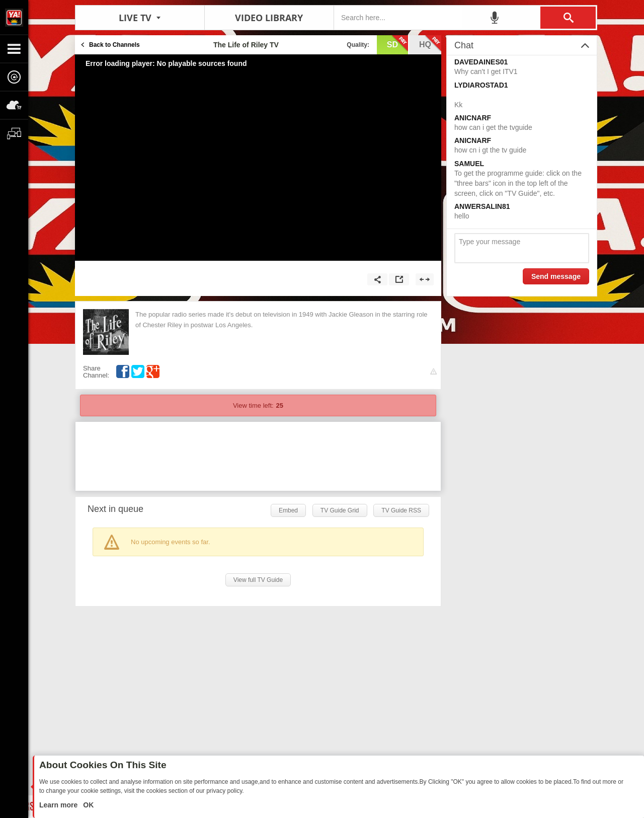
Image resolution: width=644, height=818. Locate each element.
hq (430, 44)
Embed (288, 510)
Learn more (59, 805)
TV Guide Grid (340, 510)
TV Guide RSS (401, 510)
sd (397, 44)
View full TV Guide (258, 580)
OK (87, 805)
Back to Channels (114, 45)
